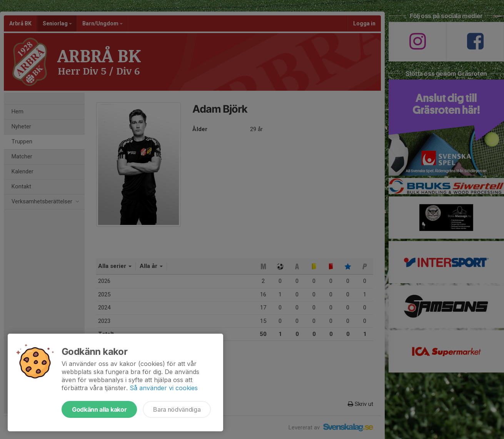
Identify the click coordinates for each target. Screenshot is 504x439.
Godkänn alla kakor (99, 409)
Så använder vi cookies (164, 388)
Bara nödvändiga (177, 409)
